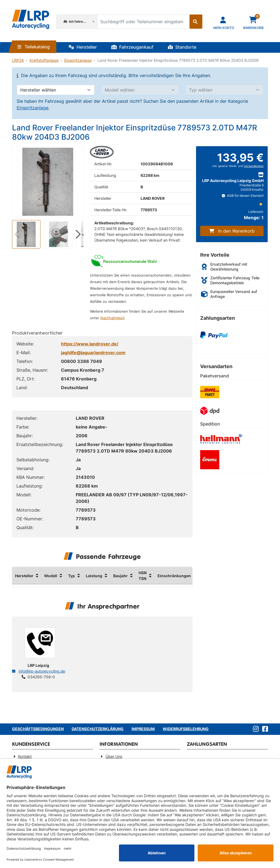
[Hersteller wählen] (56, 90)
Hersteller (83, 47)
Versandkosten (254, 166)
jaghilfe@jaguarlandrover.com (93, 353)
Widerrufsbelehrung (186, 729)
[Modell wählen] (140, 90)
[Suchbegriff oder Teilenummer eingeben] (143, 22)
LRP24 (18, 60)
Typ (72, 576)
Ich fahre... (75, 21)
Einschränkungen (174, 576)
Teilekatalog (34, 47)
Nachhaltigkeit (113, 318)
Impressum (143, 729)
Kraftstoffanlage (44, 60)
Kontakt (25, 756)
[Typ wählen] (224, 90)
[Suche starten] (196, 22)
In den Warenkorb (232, 231)
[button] (77, 234)
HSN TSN (143, 576)
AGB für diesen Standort (243, 196)
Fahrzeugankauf (132, 47)
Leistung (94, 576)
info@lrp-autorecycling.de (42, 671)
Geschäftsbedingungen (38, 729)
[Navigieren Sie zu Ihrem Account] (224, 23)
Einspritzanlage (78, 60)
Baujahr (120, 576)
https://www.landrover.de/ (90, 344)
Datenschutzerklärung (98, 729)
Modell (51, 576)
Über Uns (114, 756)
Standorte (182, 47)
